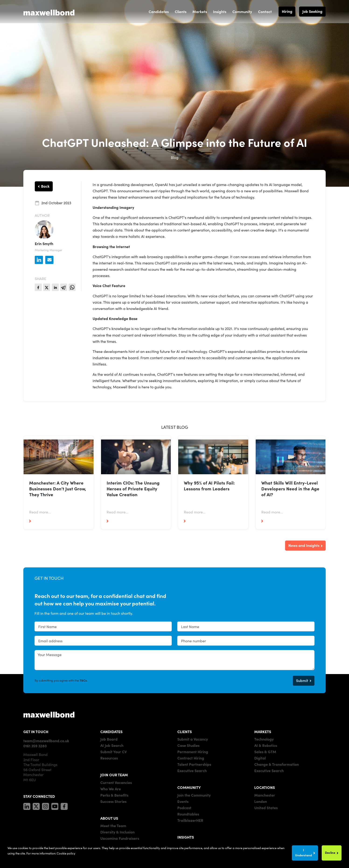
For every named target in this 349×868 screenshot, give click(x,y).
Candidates (159, 11)
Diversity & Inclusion (117, 832)
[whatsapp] (72, 287)
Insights (220, 11)
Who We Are (111, 789)
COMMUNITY (189, 787)
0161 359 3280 (35, 746)
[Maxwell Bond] (49, 11)
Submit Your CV (113, 752)
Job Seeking (312, 11)
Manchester (265, 795)
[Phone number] (246, 641)
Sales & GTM (265, 752)
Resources (109, 758)
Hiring (287, 11)
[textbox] (103, 626)
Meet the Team (113, 826)
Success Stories (113, 801)
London (261, 801)
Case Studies (188, 745)
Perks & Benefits (114, 795)
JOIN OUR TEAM (114, 775)
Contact (265, 11)
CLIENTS (185, 731)
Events (183, 801)
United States (266, 808)
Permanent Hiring (193, 752)
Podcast (184, 808)
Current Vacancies (116, 782)
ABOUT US (109, 818)
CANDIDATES (111, 731)
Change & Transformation (277, 764)
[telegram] (64, 287)
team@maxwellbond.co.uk (46, 741)
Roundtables (188, 814)
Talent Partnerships (194, 764)
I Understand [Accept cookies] (304, 852)
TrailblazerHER (190, 820)
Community (242, 11)
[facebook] (38, 287)
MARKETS (263, 731)
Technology (264, 739)
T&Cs (83, 680)
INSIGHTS (186, 837)
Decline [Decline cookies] (330, 852)
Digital (260, 758)
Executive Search (192, 770)
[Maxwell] (49, 714)
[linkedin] (55, 287)
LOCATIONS (265, 787)
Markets (200, 11)
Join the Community (194, 795)
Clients (181, 11)
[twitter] (47, 287)
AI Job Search (112, 745)
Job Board (109, 739)
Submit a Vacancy (193, 739)
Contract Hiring (191, 758)
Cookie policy (66, 853)
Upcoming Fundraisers (120, 838)
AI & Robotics (266, 745)
